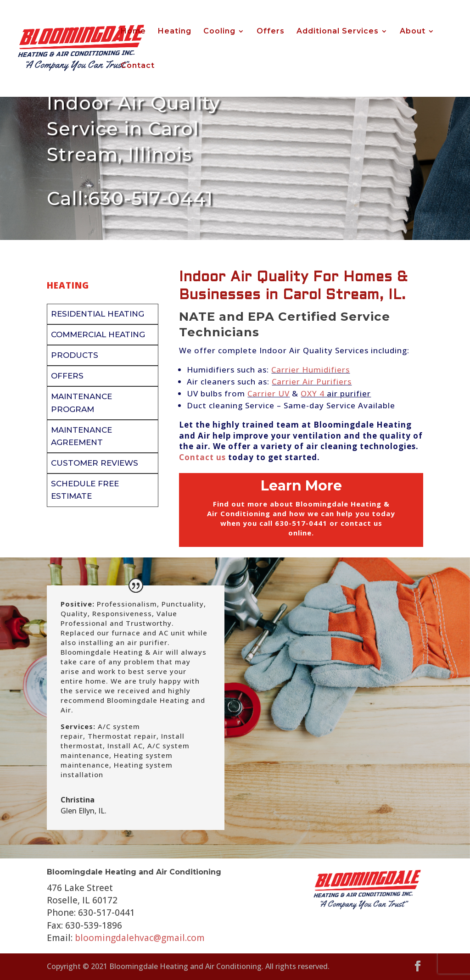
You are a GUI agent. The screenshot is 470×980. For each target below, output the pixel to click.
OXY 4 (314, 393)
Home (133, 32)
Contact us (202, 457)
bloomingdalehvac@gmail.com (140, 938)
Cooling (219, 32)
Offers (271, 32)
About (413, 32)
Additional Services (338, 32)
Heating (175, 32)
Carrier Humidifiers (311, 370)
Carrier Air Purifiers (312, 381)
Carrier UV (269, 393)
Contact (138, 66)
